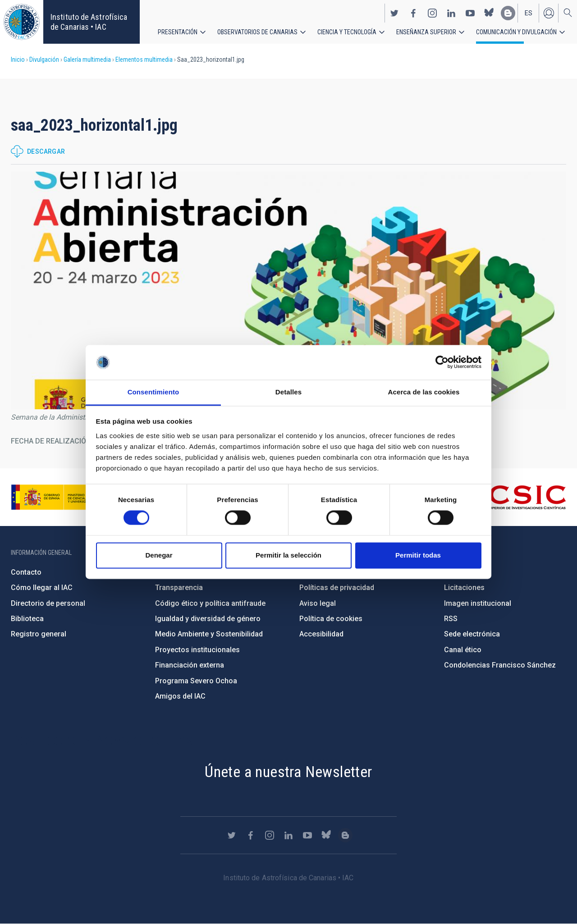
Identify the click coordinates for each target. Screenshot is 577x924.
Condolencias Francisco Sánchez (500, 665)
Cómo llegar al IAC (42, 588)
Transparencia (179, 588)
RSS (451, 619)
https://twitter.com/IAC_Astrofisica (394, 13)
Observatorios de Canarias (257, 32)
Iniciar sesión (549, 13)
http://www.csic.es (517, 497)
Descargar (46, 151)
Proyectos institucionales (197, 650)
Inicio (18, 59)
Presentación (178, 32)
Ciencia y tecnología (347, 32)
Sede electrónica (472, 634)
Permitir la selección (288, 555)
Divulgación (44, 59)
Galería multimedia (87, 59)
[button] (288, 290)
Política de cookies (331, 619)
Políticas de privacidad (337, 588)
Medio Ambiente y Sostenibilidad (209, 634)
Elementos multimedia (144, 59)
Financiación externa (190, 665)
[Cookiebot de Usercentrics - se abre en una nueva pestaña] (442, 362)
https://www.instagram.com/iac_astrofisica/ (432, 13)
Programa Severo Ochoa (196, 681)
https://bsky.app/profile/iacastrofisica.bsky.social (489, 13)
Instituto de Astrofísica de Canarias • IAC (89, 22)
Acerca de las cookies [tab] (424, 392)
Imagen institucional (478, 603)
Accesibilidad (321, 634)
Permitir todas (418, 555)
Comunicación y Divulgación (516, 32)
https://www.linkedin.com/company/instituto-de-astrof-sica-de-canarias (451, 13)
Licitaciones (464, 588)
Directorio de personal (48, 603)
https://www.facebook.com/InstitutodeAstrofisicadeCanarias (413, 13)
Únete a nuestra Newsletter (288, 772)
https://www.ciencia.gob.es (61, 497)
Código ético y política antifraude (210, 603)
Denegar (159, 555)
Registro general (39, 634)
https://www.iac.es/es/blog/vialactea (508, 13)
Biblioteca (27, 619)
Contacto (26, 572)
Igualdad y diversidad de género (208, 619)
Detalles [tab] (288, 392)
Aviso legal (318, 603)
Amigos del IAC (180, 696)
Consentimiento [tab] (153, 392)
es (529, 13)
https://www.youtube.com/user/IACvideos (470, 13)
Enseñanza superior (426, 32)
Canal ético (463, 650)
